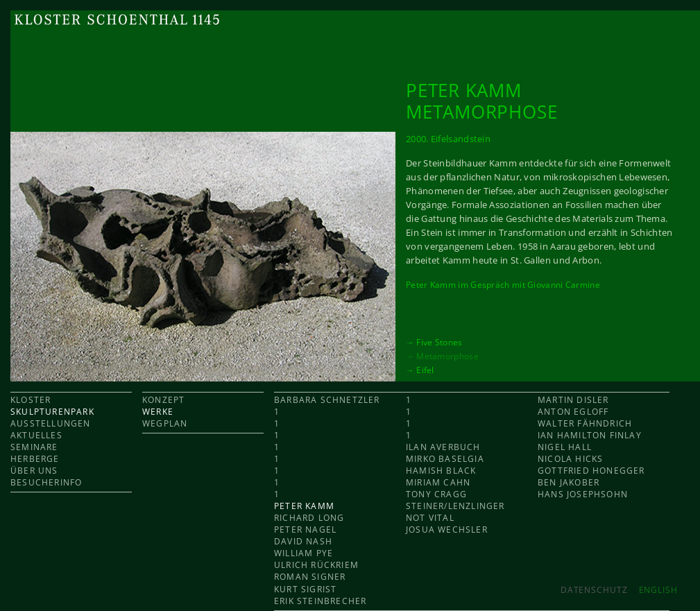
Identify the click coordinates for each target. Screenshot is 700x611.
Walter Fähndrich (585, 423)
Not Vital (430, 518)
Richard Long (309, 518)
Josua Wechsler (447, 530)
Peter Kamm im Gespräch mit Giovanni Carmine (503, 284)
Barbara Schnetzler (327, 400)
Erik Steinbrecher (320, 601)
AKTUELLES (36, 435)
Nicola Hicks (570, 459)
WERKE (158, 412)
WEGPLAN (165, 423)
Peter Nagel (305, 530)
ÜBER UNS (34, 471)
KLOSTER (31, 400)
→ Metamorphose (442, 356)
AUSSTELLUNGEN (51, 423)
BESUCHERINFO (46, 482)
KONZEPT (163, 400)
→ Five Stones (434, 342)
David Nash (303, 541)
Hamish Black (441, 471)
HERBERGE (35, 459)
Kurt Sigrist (305, 589)
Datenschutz (594, 590)
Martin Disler (573, 400)
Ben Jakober (569, 482)
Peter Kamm (304, 506)
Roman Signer (310, 577)
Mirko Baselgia (445, 459)
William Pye (304, 553)
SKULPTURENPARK (52, 412)
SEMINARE (34, 447)
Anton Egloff (573, 412)
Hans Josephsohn (583, 494)
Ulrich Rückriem (316, 565)
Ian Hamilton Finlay (590, 435)
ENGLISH (658, 590)
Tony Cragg (436, 494)
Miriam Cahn (438, 482)
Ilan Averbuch (443, 447)
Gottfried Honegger (591, 471)
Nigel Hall (565, 447)
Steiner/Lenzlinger (455, 506)
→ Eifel (420, 370)
